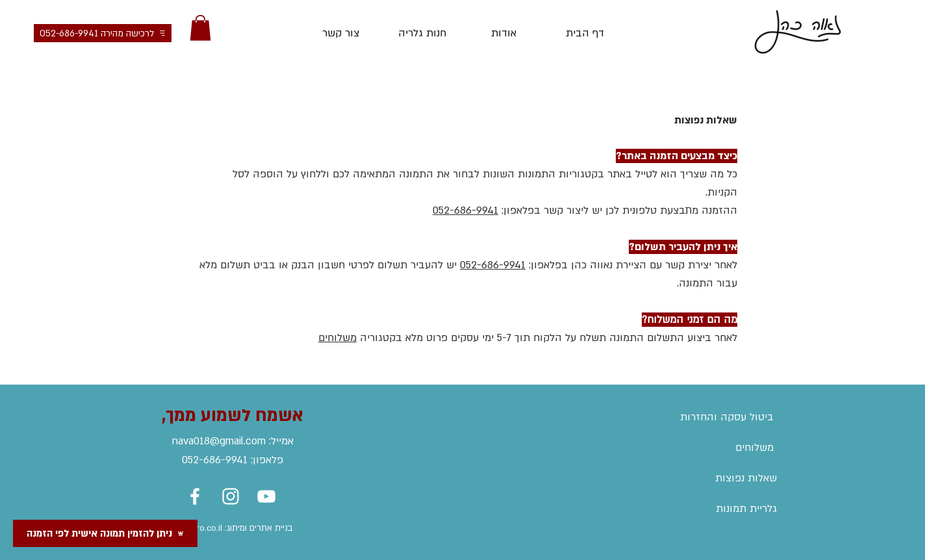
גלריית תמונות (746, 509)
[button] (200, 28)
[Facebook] (195, 496)
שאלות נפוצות (746, 478)
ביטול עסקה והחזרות (727, 417)
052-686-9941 (465, 210)
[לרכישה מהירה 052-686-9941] (103, 33)
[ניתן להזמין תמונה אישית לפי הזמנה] (105, 533)
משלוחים (337, 338)
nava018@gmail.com (219, 441)
